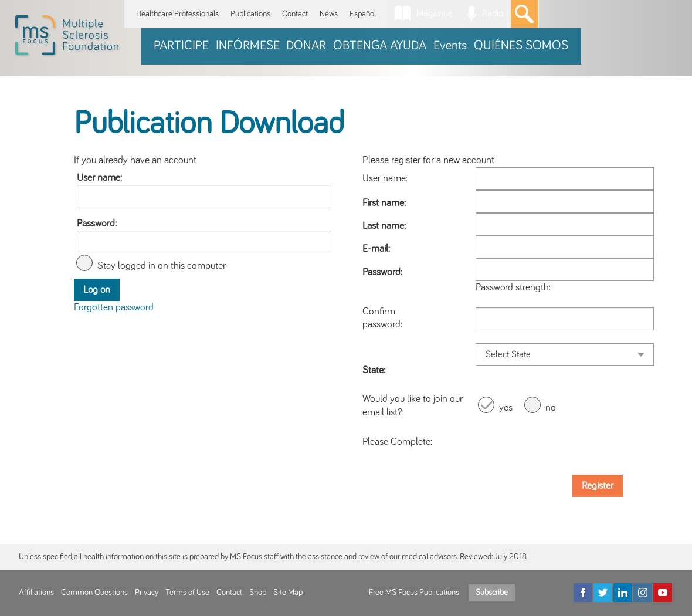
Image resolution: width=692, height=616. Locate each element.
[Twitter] (603, 593)
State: (374, 370)
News (329, 14)
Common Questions (94, 593)
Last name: (384, 226)
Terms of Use (187, 593)
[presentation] (565, 442)
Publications (250, 14)
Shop (258, 593)
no (551, 408)
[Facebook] (583, 593)
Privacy (147, 593)
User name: (99, 178)
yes (506, 408)
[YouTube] (663, 593)
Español (363, 14)
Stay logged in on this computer (162, 266)
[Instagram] (643, 593)
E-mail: (376, 249)
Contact (295, 14)
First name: (384, 203)
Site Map (288, 593)
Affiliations (36, 593)
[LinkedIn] (623, 593)
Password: (97, 224)
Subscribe (492, 593)
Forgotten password (114, 307)
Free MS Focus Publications (414, 593)
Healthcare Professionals (177, 14)
